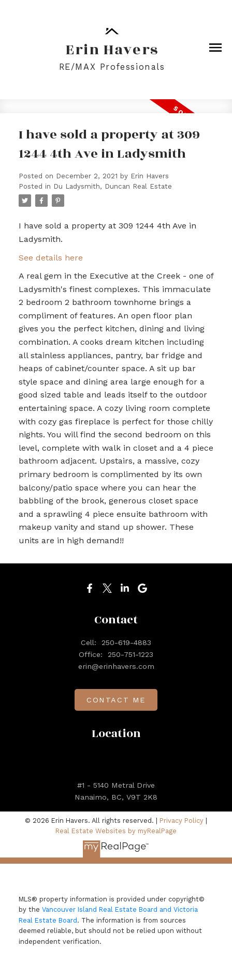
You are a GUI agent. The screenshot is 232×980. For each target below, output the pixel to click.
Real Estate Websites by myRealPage (116, 831)
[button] (90, 588)
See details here (51, 258)
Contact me (116, 700)
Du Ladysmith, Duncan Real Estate (113, 186)
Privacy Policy (182, 821)
